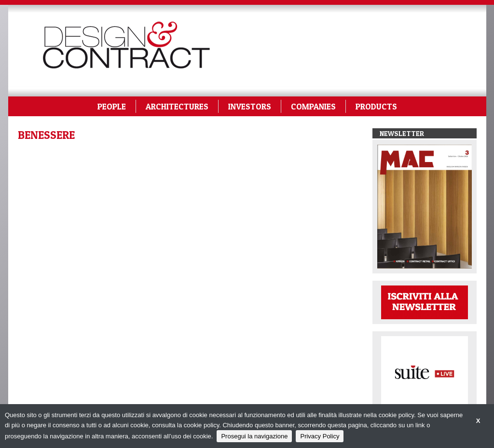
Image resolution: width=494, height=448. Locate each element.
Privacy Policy (320, 436)
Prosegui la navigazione (254, 436)
